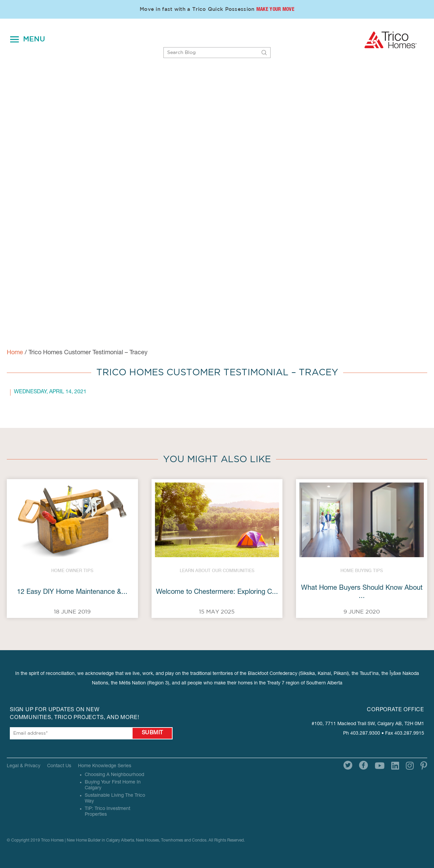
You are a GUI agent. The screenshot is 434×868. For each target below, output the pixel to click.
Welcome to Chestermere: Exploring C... (217, 592)
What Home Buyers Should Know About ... (362, 592)
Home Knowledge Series (105, 766)
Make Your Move (275, 10)
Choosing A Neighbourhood (114, 775)
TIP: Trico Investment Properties (107, 812)
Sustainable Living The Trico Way (115, 799)
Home (15, 353)
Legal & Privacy (24, 766)
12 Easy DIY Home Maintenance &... (72, 592)
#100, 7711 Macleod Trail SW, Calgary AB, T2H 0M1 (368, 724)
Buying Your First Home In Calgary (113, 785)
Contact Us (59, 766)
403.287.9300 (365, 734)
